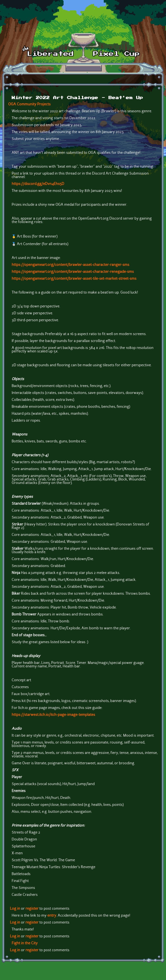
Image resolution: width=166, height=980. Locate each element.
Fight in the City (25, 943)
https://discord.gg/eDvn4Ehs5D (38, 184)
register (32, 909)
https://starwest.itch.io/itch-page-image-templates (53, 715)
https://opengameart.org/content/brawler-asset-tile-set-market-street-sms (74, 279)
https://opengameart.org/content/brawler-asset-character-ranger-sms (70, 265)
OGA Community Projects (29, 104)
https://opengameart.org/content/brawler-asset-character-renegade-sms (73, 272)
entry (52, 916)
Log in (15, 909)
